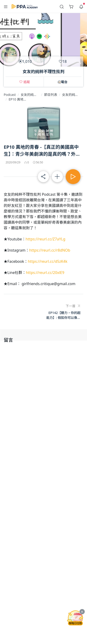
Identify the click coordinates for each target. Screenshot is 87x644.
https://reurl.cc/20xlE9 (45, 273)
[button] (6, 7)
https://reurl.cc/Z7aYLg (45, 239)
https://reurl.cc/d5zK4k (48, 261)
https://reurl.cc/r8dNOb (50, 250)
